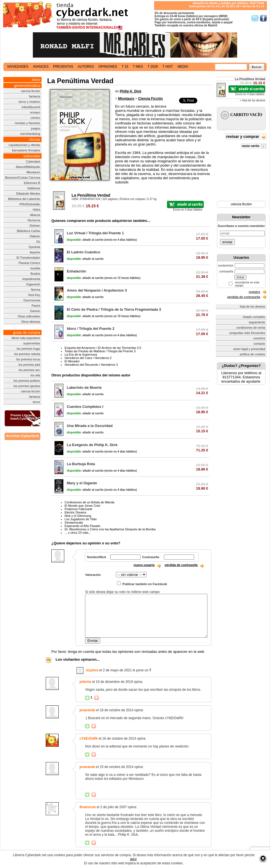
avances (41, 67)
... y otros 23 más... (78, 533)
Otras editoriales (29, 316)
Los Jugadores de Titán (81, 519)
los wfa (35, 375)
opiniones (108, 67)
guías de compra (27, 332)
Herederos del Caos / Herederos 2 (88, 358)
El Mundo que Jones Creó (82, 506)
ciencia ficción (31, 91)
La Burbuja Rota (81, 464)
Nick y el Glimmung (78, 516)
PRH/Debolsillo (30, 204)
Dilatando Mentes (28, 194)
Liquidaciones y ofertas (25, 145)
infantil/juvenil (31, 107)
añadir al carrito (85, 240)
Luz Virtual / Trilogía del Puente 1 (95, 233)
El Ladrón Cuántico (83, 252)
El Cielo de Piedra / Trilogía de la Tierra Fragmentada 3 (114, 309)
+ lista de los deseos (252, 100)
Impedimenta (31, 279)
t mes (138, 67)
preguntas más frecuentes (247, 333)
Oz (38, 242)
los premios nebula (27, 354)
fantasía (35, 96)
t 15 (125, 67)
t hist (168, 67)
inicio (36, 80)
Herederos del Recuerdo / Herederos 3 (91, 365)
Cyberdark (33, 162)
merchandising (30, 134)
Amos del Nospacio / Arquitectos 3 (97, 290)
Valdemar (34, 188)
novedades (18, 67)
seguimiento (257, 322)
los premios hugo (28, 349)
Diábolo (35, 236)
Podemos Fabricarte (78, 509)
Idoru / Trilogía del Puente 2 (91, 329)
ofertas (35, 139)
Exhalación (76, 271)
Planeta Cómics (29, 263)
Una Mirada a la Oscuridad (90, 426)
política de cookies (253, 354)
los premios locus (28, 359)
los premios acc (29, 370)
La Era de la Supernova (81, 355)
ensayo (35, 112)
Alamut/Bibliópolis (28, 167)
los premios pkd (29, 365)
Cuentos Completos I (85, 407)
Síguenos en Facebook (263, 18)
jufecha (85, 682)
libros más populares (26, 338)
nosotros (259, 338)
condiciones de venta (251, 328)
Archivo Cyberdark (22, 436)
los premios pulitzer (27, 381)
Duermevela (32, 300)
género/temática (27, 86)
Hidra (36, 210)
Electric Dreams (75, 512)
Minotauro (33, 172)
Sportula (34, 247)
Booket (35, 274)
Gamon (35, 311)
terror (36, 402)
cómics (35, 118)
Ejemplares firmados (26, 150)
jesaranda (87, 710)
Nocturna (34, 220)
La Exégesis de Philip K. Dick (92, 445)
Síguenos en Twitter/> (255, 18)
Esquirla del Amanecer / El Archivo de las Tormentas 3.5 (103, 348)
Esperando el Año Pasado (82, 526)
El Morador (72, 361)
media (183, 67)
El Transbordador (28, 258)
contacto (259, 344)
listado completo (254, 317)
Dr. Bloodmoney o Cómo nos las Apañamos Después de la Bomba (110, 529)
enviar (227, 242)
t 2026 (153, 67)
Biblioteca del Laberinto (24, 199)
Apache (35, 252)
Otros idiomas (31, 322)
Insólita (35, 268)
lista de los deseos (253, 306)
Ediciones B (32, 183)
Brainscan (88, 807)
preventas (63, 67)
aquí (133, 859)
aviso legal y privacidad (249, 349)
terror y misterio (29, 102)
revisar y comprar (246, 137)
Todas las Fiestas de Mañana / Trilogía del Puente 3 (100, 351)
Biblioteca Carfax (28, 231)
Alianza (35, 215)
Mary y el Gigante (82, 483)
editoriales (32, 156)
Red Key (34, 295)
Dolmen (35, 226)
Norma (36, 290)
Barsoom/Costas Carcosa (23, 178)
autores (86, 67)
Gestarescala (74, 522)
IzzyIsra (92, 670)
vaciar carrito (254, 146)
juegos (36, 128)
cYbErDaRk (89, 739)
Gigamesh (33, 284)
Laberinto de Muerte (84, 388)
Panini (36, 306)
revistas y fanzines (28, 123)
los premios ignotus (27, 386)
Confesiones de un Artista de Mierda (89, 502)
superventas (32, 343)
